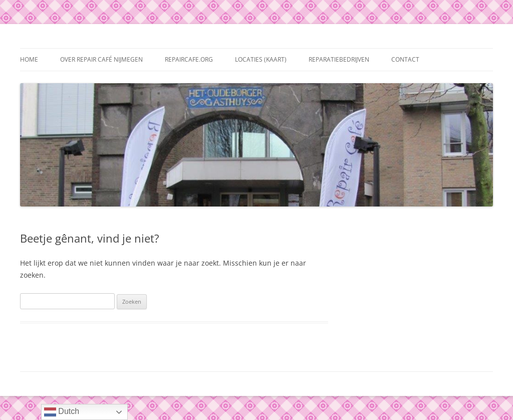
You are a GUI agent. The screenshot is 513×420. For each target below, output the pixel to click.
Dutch (62, 412)
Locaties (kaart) (261, 59)
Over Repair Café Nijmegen (101, 59)
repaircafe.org (189, 59)
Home (29, 59)
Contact (405, 59)
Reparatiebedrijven (339, 59)
